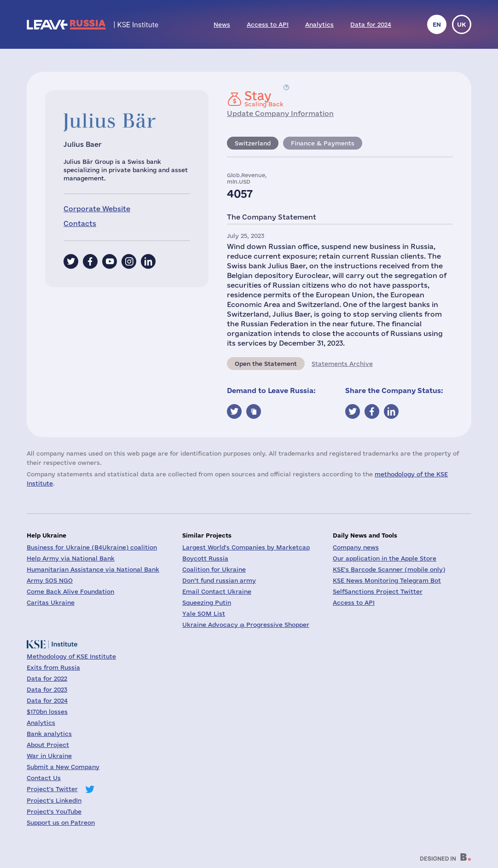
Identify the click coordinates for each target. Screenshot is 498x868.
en (437, 24)
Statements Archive (342, 364)
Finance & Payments (323, 143)
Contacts (80, 223)
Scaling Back (264, 98)
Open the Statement (266, 364)
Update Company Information (280, 113)
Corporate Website (97, 209)
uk (462, 24)
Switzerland (253, 143)
